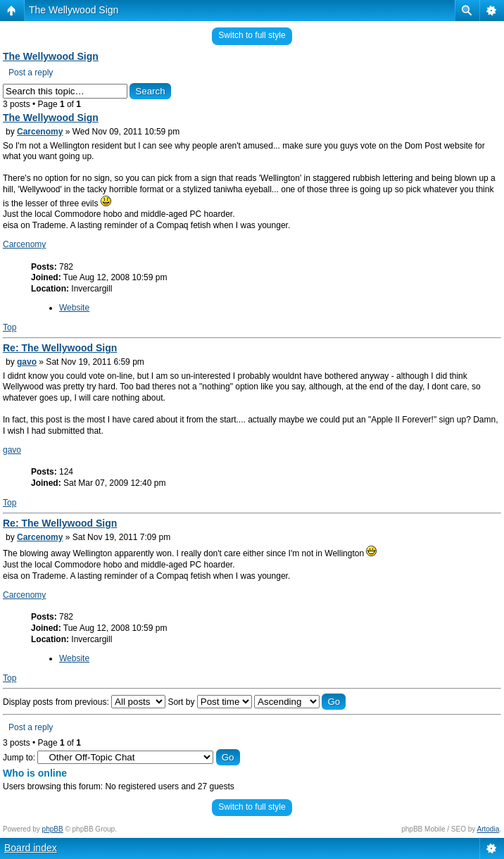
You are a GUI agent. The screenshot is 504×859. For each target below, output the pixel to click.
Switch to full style (252, 35)
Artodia (489, 829)
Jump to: (19, 758)
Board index (31, 848)
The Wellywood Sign (74, 10)
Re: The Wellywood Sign (60, 348)
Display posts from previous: (84, 702)
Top (10, 327)
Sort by (209, 702)
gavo (27, 362)
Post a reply (31, 73)
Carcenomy (40, 132)
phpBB (53, 829)
